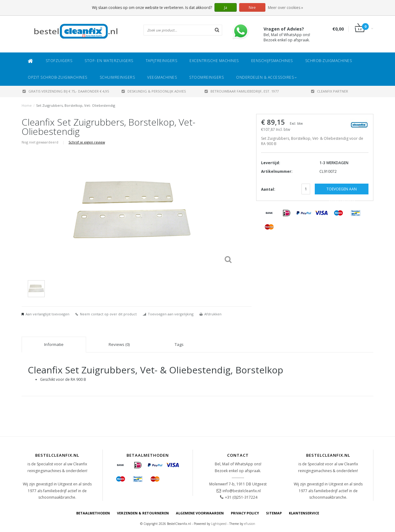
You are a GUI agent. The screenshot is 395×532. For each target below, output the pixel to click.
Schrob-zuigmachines (329, 61)
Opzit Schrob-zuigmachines (58, 77)
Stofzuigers (59, 61)
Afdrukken (213, 314)
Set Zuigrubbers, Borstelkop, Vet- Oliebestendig (76, 105)
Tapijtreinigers (162, 61)
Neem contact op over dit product (108, 314)
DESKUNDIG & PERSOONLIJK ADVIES (154, 91)
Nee (252, 8)
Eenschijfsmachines (272, 61)
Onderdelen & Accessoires (266, 77)
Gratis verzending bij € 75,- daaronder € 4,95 (66, 91)
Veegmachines (162, 77)
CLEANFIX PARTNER (330, 91)
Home (27, 105)
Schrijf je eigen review (87, 142)
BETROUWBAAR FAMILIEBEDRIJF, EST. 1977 (242, 91)
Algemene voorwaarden (200, 513)
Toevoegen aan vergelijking (171, 314)
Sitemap (274, 513)
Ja (226, 8)
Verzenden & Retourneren (143, 513)
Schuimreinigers (117, 77)
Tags (179, 344)
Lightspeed (219, 524)
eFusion (250, 524)
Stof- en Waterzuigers (109, 61)
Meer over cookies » (285, 8)
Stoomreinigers (206, 77)
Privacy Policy (245, 513)
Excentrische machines (214, 61)
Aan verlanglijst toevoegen (48, 314)
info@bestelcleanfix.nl (242, 491)
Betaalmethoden (93, 513)
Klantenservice (304, 513)
